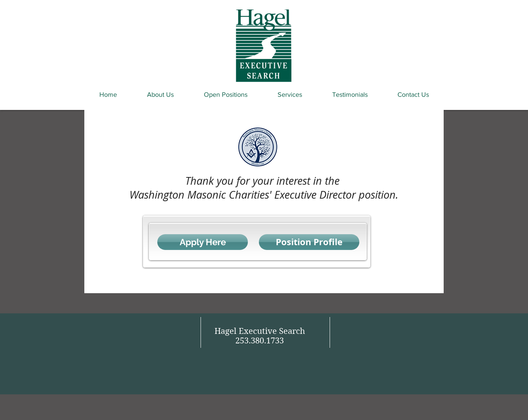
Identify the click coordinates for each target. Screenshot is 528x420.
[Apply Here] (203, 242)
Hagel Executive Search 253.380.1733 (260, 336)
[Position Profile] (309, 242)
